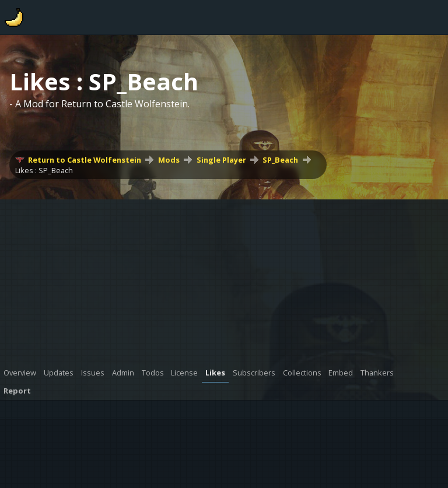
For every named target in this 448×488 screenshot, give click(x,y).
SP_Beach (280, 160)
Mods (169, 160)
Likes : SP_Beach (44, 170)
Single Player (221, 160)
